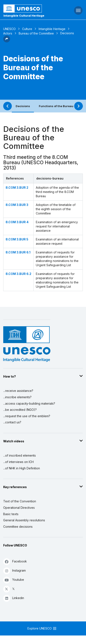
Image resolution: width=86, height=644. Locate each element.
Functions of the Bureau (56, 106)
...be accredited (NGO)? (20, 410)
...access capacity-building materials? (29, 403)
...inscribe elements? (17, 397)
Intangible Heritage (52, 29)
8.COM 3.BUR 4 (17, 222)
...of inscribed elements (20, 455)
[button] (7, 41)
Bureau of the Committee (36, 33)
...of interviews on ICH (18, 462)
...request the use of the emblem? (27, 416)
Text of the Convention (20, 501)
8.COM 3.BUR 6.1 (18, 252)
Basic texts (11, 514)
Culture (27, 29)
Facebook (15, 561)
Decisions (23, 106)
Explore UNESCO (42, 628)
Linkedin (14, 598)
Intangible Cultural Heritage (24, 16)
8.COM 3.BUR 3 (17, 205)
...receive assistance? (18, 391)
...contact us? (12, 422)
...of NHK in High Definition (22, 468)
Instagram (14, 571)
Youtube (14, 580)
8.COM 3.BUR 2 (17, 188)
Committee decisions (18, 527)
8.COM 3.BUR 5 (17, 239)
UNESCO (9, 29)
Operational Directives (19, 508)
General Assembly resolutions (24, 520)
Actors (8, 33)
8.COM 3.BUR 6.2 (18, 274)
